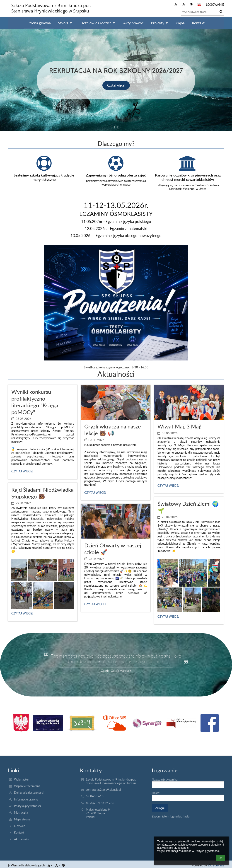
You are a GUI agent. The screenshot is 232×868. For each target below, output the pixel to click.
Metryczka (21, 812)
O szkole (20, 826)
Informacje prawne (26, 799)
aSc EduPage (216, 865)
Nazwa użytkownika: (165, 779)
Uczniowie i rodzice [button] (98, 23)
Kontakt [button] (198, 23)
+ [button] (177, 4)
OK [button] (221, 858)
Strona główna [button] (39, 23)
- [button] (184, 4)
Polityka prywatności (27, 806)
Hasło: (156, 793)
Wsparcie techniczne (27, 786)
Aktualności (22, 839)
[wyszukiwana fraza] (203, 12)
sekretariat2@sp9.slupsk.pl (103, 790)
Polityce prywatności (207, 851)
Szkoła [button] (66, 23)
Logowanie (215, 5)
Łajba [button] (180, 23)
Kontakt (19, 832)
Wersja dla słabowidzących (27, 865)
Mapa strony (22, 819)
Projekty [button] (160, 23)
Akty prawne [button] (133, 23)
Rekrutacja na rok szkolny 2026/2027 (116, 70)
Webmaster (22, 779)
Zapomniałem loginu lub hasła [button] (171, 816)
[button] (199, 5)
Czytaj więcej (116, 85)
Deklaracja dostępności (29, 793)
